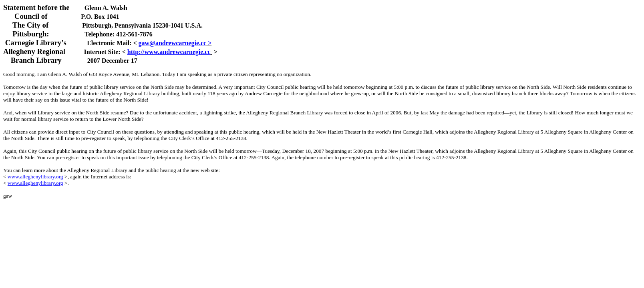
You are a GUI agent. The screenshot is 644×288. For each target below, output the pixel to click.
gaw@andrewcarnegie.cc (173, 43)
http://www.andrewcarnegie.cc (169, 52)
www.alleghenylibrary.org (35, 177)
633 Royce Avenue (109, 74)
